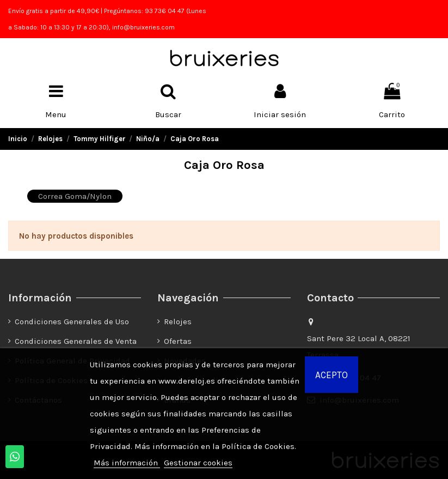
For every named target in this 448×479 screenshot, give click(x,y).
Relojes (178, 322)
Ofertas (178, 341)
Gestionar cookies (198, 463)
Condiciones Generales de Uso (72, 322)
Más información (127, 463)
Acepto (332, 375)
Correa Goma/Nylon (75, 196)
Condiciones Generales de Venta (76, 341)
